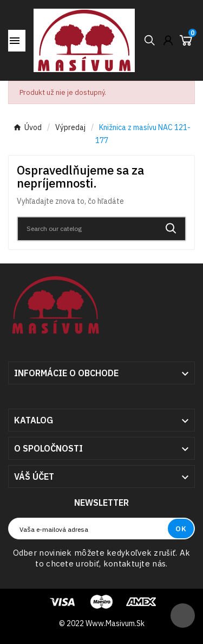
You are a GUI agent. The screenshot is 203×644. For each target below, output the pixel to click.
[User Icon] (168, 40)
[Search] (87, 229)
